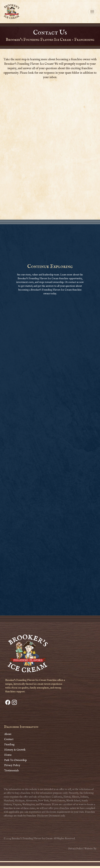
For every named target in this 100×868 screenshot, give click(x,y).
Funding (9, 745)
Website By (90, 849)
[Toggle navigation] (92, 12)
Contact (9, 739)
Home (8, 755)
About (8, 734)
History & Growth (15, 750)
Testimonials (11, 771)
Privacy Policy (12, 765)
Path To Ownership (15, 760)
